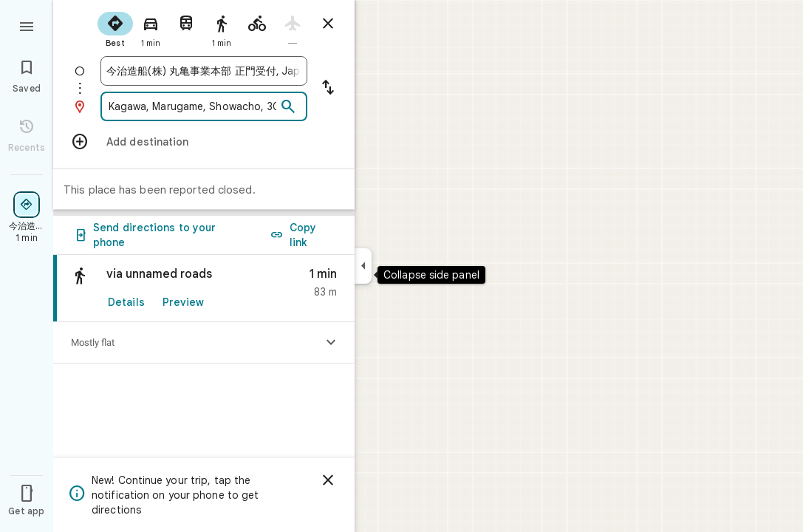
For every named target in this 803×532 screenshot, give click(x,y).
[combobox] (204, 71)
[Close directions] (328, 24)
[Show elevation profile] (331, 343)
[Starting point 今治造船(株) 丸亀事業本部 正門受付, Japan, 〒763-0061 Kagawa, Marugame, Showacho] (204, 71)
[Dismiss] (328, 480)
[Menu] (27, 25)
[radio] (115, 28)
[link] (204, 289)
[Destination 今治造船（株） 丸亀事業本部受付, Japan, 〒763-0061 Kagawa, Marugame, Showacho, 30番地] (191, 106)
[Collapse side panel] (363, 266)
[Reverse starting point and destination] (328, 89)
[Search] (288, 107)
